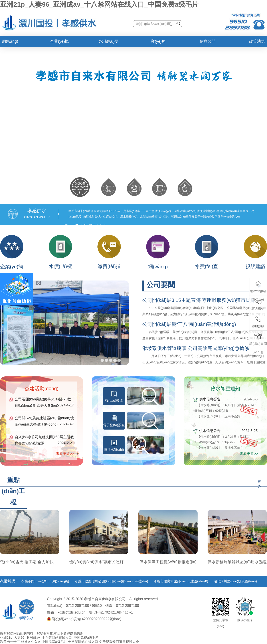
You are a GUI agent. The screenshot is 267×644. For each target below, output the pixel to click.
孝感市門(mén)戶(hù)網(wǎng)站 (45, 581)
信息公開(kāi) (208, 43)
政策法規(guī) (257, 43)
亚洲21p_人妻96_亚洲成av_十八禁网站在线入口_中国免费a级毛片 (99, 4)
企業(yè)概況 (60, 43)
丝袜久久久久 (31, 642)
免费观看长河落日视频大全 (119, 642)
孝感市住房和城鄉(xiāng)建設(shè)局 (181, 581)
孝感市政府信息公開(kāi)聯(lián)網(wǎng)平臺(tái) (111, 581)
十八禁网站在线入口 (83, 642)
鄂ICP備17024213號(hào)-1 (111, 612)
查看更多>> (65, 454)
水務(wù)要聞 (109, 43)
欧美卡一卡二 (10, 642)
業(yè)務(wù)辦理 (158, 43)
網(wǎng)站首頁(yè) (10, 43)
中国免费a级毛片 (54, 642)
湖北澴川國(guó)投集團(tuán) (235, 581)
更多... (261, 484)
